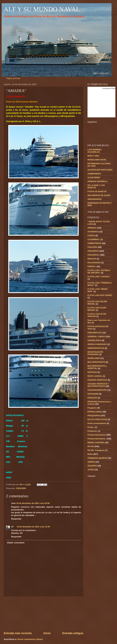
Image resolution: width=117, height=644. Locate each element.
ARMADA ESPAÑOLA (98, 181)
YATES (91, 470)
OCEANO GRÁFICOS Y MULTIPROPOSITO (98, 385)
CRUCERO (21, 488)
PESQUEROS (94, 416)
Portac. (91, 427)
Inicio (47, 633)
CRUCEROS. (93, 255)
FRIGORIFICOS (95, 333)
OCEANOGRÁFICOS (97, 390)
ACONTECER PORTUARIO (100, 170)
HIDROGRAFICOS (96, 348)
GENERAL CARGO (96, 337)
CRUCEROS (93, 251)
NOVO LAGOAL (95, 376)
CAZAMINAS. (94, 239)
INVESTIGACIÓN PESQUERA (95, 353)
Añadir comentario (16, 543)
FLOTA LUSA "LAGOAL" (99, 277)
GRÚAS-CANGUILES (97, 344)
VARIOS (91, 462)
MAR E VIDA (93, 156)
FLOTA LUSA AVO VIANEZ (100, 295)
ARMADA (92, 228)
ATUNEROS (93, 232)
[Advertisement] (43, 614)
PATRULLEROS (95, 412)
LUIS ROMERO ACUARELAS (94, 151)
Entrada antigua (73, 633)
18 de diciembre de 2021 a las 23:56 (33, 503)
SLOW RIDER (94, 178)
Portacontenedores (96, 435)
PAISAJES (92, 398)
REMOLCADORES (96, 443)
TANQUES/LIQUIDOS (97, 458)
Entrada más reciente (18, 633)
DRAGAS (92, 259)
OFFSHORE (93, 394)
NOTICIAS (92, 372)
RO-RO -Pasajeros (96, 450)
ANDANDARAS (95, 199)
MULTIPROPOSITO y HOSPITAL (97, 367)
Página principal (13, 78)
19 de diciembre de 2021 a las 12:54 (33, 527)
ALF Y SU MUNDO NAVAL (42, 9)
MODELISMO (94, 358)
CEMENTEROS (94, 243)
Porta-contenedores (97, 423)
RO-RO (91, 446)
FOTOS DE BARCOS (97, 191)
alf (12, 527)
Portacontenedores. (97, 439)
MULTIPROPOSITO (96, 362)
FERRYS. (92, 266)
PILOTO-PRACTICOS (97, 419)
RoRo (90, 454)
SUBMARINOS (94, 174)
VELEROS (92, 466)
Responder (16, 519)
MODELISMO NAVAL (97, 160)
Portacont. (92, 431)
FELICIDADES (94, 263)
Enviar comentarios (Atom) (30, 639)
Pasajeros (92, 408)
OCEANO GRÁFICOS (97, 380)
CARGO (91, 236)
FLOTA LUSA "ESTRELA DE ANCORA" (99, 272)
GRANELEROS (94, 340)
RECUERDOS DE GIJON (99, 195)
